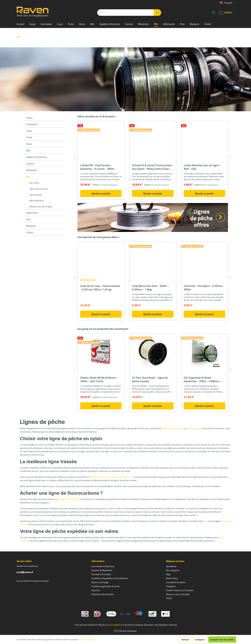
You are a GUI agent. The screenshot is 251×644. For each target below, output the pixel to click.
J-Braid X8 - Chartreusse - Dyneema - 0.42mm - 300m (97, 167)
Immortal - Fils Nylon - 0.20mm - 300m (204, 288)
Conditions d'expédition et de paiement (110, 578)
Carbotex (102, 477)
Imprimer (96, 590)
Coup (29, 131)
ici (100, 541)
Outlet (30, 232)
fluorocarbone (194, 428)
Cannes (30, 164)
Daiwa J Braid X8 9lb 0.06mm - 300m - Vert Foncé (99, 379)
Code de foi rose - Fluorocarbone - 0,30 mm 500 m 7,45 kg (100, 288)
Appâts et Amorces (36, 157)
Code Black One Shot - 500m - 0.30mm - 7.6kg (150, 288)
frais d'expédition (114, 625)
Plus (29, 219)
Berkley (94, 477)
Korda (122, 477)
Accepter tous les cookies (222, 639)
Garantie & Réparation (102, 570)
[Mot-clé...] (125, 13)
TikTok (169, 598)
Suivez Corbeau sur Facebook (180, 590)
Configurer (200, 639)
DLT (116, 477)
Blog (168, 574)
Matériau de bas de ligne (41, 206)
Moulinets (32, 170)
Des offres (34, 183)
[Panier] (226, 13)
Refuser (185, 639)
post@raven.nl (25, 572)
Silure (29, 144)
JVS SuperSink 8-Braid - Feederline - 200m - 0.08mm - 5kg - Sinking (202, 379)
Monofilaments (37, 201)
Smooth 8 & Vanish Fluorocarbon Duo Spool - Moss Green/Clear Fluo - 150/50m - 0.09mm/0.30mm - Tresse (152, 167)
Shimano (130, 477)
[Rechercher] (157, 13)
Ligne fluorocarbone (39, 189)
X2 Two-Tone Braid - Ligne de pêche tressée (150, 379)
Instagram (171, 586)
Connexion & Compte (101, 574)
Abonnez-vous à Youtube (178, 594)
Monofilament (169, 428)
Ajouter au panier (101, 193)
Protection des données (103, 594)
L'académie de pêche (176, 582)
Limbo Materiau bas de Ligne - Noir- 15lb (202, 167)
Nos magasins (173, 570)
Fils (28, 177)
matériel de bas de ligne (69, 499)
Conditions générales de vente (106, 586)
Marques (31, 226)
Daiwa (111, 477)
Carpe (29, 118)
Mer (28, 150)
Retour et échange (100, 582)
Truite (29, 137)
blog (206, 521)
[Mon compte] (214, 12)
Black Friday (172, 578)
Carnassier (32, 124)
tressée (180, 428)
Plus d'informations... (87, 640)
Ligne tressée (36, 195)
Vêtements (32, 213)
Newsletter (171, 566)
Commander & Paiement (103, 566)
